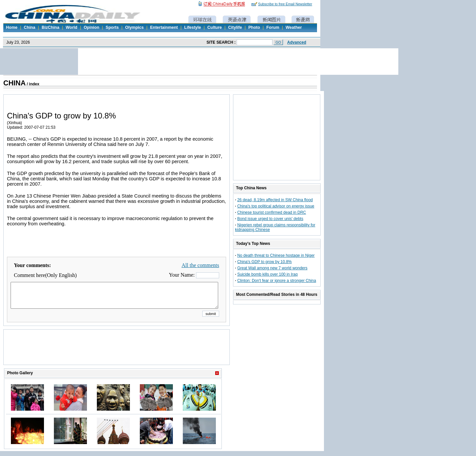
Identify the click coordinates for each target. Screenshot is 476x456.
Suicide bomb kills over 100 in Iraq (268, 274)
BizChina (50, 27)
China (30, 27)
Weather (294, 27)
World (72, 27)
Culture (215, 27)
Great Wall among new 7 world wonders (272, 268)
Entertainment (164, 27)
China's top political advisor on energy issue (276, 206)
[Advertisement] (117, 355)
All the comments (200, 265)
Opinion (91, 27)
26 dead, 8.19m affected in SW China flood (275, 200)
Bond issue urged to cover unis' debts (270, 219)
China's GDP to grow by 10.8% (265, 262)
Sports (112, 27)
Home (12, 27)
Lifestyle (193, 27)
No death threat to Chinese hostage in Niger (276, 255)
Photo (254, 27)
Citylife (235, 27)
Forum (273, 27)
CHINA (15, 83)
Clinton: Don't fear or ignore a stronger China (277, 281)
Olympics (134, 27)
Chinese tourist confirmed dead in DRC (272, 212)
